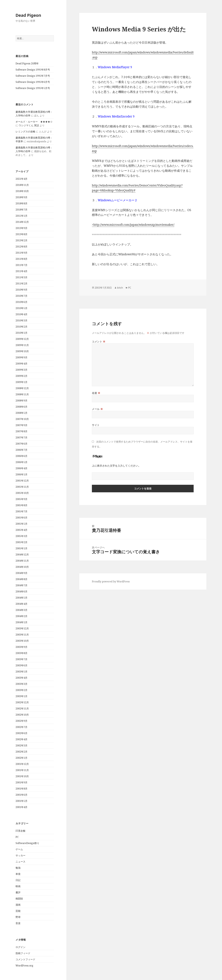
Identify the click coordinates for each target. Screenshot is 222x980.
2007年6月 (22, 444)
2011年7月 (22, 265)
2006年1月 (22, 474)
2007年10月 (22, 419)
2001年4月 (22, 807)
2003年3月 (22, 684)
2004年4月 (22, 604)
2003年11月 (22, 635)
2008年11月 (22, 394)
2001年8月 (22, 789)
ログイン (21, 947)
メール (97, 409)
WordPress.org (24, 966)
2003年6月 (22, 665)
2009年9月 (22, 357)
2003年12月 (22, 628)
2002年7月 (22, 727)
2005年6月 (22, 518)
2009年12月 (22, 339)
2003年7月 (22, 659)
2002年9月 (22, 721)
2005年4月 (22, 530)
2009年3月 (22, 370)
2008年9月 (22, 401)
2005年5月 (22, 524)
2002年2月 (22, 752)
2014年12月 (22, 222)
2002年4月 (22, 739)
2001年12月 (22, 764)
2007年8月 (22, 431)
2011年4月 (22, 271)
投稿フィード (23, 953)
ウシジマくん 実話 (29, 125)
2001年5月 (22, 801)
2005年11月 (22, 487)
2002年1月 (22, 758)
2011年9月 (22, 253)
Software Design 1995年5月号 (33, 88)
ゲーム (19, 849)
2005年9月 (22, 499)
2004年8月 (22, 579)
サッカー (21, 855)
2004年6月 (22, 591)
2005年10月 (22, 493)
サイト (96, 425)
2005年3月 (22, 536)
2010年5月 (22, 308)
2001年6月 (22, 795)
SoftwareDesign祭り (27, 843)
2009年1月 (22, 382)
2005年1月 (22, 548)
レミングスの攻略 (25, 132)
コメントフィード (25, 959)
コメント (99, 342)
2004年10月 (22, 567)
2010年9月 (22, 290)
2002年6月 (22, 733)
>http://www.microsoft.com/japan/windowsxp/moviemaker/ (133, 225)
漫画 (18, 905)
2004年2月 (22, 616)
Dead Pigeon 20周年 (27, 63)
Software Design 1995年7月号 (33, 76)
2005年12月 (22, 481)
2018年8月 (22, 203)
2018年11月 (22, 185)
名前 (96, 393)
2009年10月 (22, 351)
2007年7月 (22, 437)
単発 (18, 874)
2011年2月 (22, 283)
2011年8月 (22, 259)
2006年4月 (22, 468)
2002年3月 (22, 745)
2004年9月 (22, 573)
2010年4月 (22, 314)
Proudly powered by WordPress (111, 581)
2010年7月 (22, 296)
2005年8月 (22, 505)
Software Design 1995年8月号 (33, 70)
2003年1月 (22, 696)
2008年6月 (22, 407)
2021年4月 (22, 179)
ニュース (21, 862)
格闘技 (19, 899)
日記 (18, 880)
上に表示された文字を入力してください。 (116, 466)
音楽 (18, 923)
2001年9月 (22, 782)
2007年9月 (22, 425)
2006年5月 (22, 462)
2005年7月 (22, 511)
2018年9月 (22, 197)
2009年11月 (22, 345)
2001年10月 (22, 776)
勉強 (18, 868)
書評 (18, 892)
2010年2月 (22, 327)
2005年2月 (22, 542)
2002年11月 (22, 709)
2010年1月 (22, 333)
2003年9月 (22, 647)
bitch (120, 288)
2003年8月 (22, 653)
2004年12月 (22, 555)
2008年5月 (22, 413)
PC (17, 837)
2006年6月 (22, 456)
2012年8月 (22, 247)
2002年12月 (22, 702)
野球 (18, 917)
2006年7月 (22, 450)
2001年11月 (22, 770)
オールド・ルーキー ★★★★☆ (34, 122)
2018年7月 (22, 210)
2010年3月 (22, 320)
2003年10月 (22, 641)
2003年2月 (22, 690)
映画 (18, 886)
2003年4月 (22, 678)
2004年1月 (22, 622)
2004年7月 (22, 585)
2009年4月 (22, 364)
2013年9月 (22, 228)
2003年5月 (22, 672)
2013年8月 (22, 234)
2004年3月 (22, 610)
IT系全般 (21, 831)
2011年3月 (22, 277)
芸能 (18, 911)
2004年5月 (22, 598)
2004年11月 (22, 561)
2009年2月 (22, 376)
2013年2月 (22, 240)
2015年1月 (22, 216)
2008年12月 (22, 388)
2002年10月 (22, 715)
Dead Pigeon (28, 15)
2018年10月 (22, 191)
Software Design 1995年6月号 (33, 82)
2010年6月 (22, 302)
